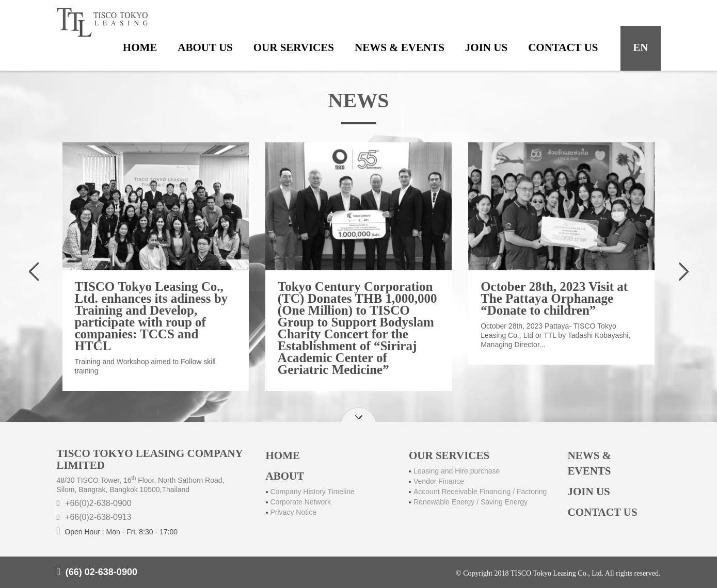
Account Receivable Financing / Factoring (480, 492)
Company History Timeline (313, 492)
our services (294, 47)
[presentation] (34, 274)
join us (486, 47)
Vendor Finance (439, 481)
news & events (400, 47)
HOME (283, 455)
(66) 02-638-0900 (101, 572)
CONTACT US (603, 512)
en (640, 47)
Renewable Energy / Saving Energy (471, 502)
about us (205, 47)
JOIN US (589, 492)
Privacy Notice (293, 512)
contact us (563, 47)
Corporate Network (301, 502)
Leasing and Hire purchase (457, 471)
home (140, 47)
